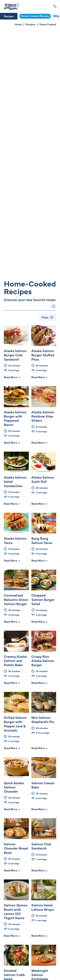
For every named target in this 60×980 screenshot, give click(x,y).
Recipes (9, 16)
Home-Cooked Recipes (35, 16)
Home (18, 24)
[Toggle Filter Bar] (48, 317)
